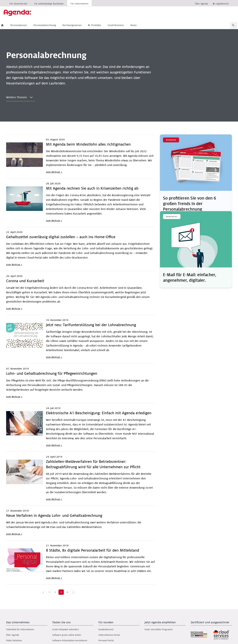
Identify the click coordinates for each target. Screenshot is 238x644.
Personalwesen (24, 25)
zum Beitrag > (54, 172)
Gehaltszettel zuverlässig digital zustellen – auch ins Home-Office (61, 237)
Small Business (121, 25)
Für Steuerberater (19, 4)
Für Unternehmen (79, 4)
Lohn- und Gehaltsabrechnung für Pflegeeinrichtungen (52, 374)
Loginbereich (222, 4)
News (139, 25)
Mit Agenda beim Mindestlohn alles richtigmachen (88, 144)
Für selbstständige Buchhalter (49, 4)
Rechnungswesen (77, 25)
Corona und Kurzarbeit (25, 281)
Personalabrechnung (50, 25)
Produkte (100, 25)
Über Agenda (201, 4)
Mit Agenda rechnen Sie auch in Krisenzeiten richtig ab (92, 188)
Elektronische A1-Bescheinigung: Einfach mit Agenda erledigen (99, 413)
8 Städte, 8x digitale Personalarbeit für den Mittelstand (93, 550)
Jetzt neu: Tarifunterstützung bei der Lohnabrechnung (91, 325)
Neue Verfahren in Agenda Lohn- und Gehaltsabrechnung (54, 516)
